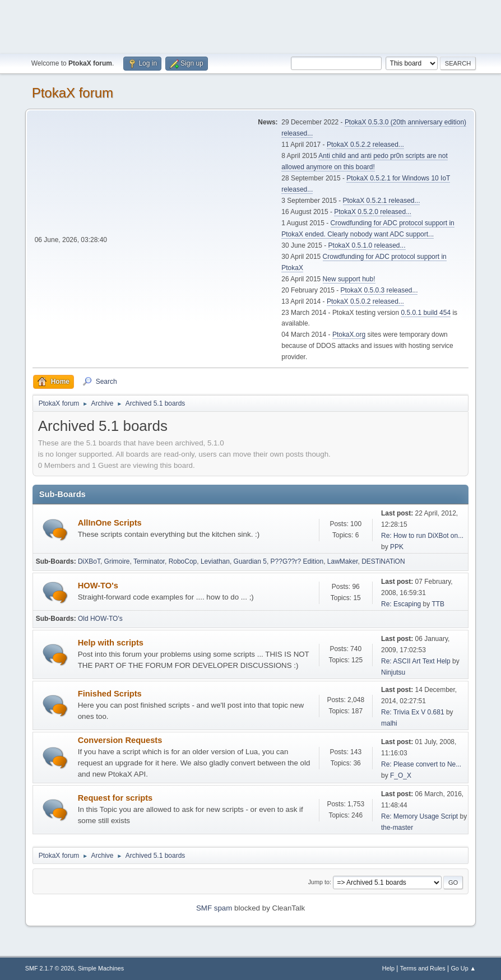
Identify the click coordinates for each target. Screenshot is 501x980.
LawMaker (343, 561)
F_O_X (401, 775)
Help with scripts (111, 643)
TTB (438, 604)
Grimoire (117, 561)
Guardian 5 (250, 561)
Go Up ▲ (463, 968)
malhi (389, 723)
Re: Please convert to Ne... (421, 764)
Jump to (319, 882)
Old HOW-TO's (100, 619)
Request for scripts (115, 798)
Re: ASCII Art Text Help (416, 661)
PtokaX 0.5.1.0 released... (367, 245)
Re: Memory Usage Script (419, 816)
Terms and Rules (423, 968)
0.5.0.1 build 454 (426, 313)
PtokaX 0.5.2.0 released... (373, 212)
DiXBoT (89, 561)
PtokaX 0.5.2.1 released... (382, 201)
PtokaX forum (73, 93)
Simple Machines (101, 968)
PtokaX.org (349, 335)
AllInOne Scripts (110, 523)
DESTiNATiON (383, 561)
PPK (397, 547)
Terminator (149, 561)
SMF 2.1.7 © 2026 (50, 968)
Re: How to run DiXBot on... (422, 536)
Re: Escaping (401, 604)
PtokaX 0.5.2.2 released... (365, 145)
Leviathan (215, 561)
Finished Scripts (110, 694)
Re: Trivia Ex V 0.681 (413, 712)
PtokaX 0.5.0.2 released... (365, 301)
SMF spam (214, 908)
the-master (397, 828)
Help (388, 968)
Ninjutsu (393, 672)
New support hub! (349, 279)
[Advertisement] (250, 25)
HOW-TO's (98, 586)
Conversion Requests (120, 740)
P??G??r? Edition (297, 561)
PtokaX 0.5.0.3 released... (379, 290)
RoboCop (183, 561)
